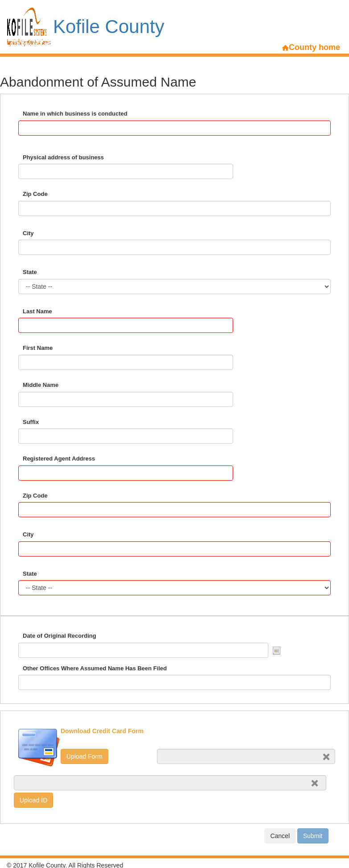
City (28, 233)
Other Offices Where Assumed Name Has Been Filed (95, 668)
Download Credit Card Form (102, 731)
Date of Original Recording (60, 636)
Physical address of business (63, 157)
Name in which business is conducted (75, 114)
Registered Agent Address (59, 459)
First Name (38, 348)
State (30, 272)
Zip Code (35, 194)
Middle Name (41, 385)
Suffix (31, 422)
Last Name (37, 311)
